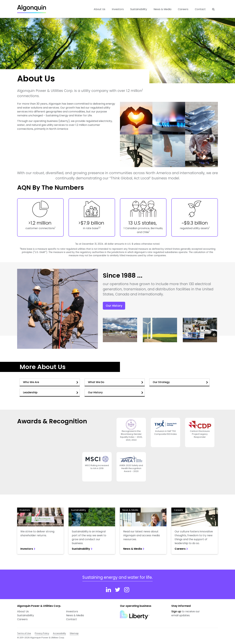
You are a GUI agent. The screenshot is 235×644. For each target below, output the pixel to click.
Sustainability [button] (139, 9)
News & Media (162, 9)
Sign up (176, 611)
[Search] (213, 9)
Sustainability (78, 510)
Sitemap (74, 633)
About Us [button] (99, 9)
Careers (183, 9)
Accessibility (59, 633)
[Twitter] (118, 590)
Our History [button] (115, 393)
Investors (25, 510)
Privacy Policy (42, 633)
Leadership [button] (51, 393)
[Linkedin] (108, 590)
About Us (23, 611)
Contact (200, 9)
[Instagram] (127, 590)
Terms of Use (24, 633)
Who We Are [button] (51, 382)
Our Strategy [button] (180, 382)
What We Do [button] (115, 382)
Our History (114, 306)
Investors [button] (118, 9)
